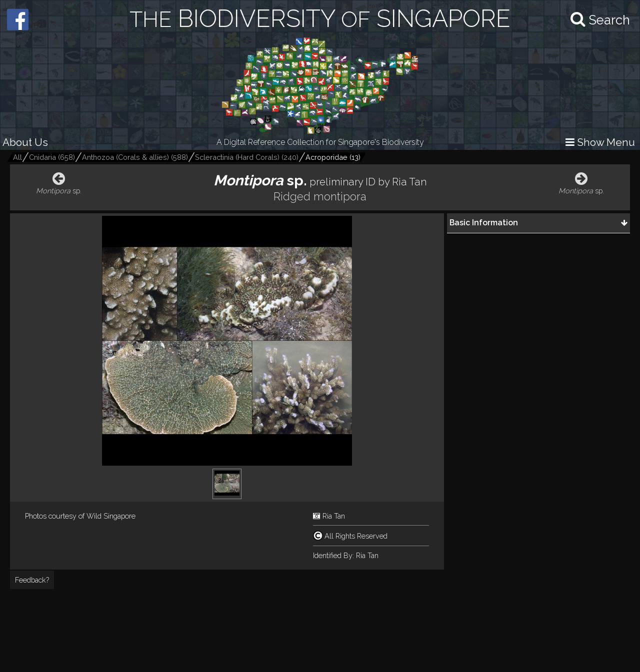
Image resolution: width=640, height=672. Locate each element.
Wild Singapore (111, 516)
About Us (25, 142)
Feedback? (32, 580)
